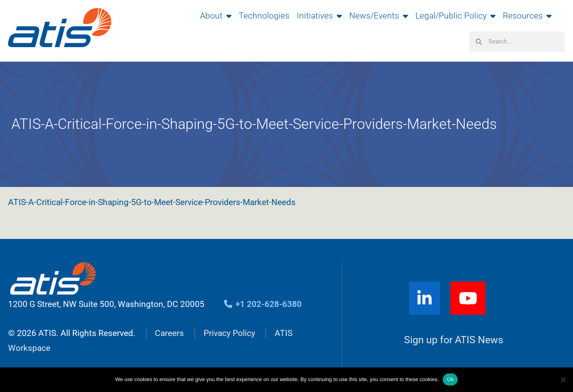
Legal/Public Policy (455, 16)
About (216, 16)
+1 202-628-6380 (262, 304)
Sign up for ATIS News (454, 340)
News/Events (379, 16)
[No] (563, 380)
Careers (169, 333)
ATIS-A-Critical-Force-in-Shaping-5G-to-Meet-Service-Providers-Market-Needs (152, 202)
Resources (527, 16)
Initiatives (319, 16)
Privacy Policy (229, 333)
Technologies (264, 16)
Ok (450, 379)
